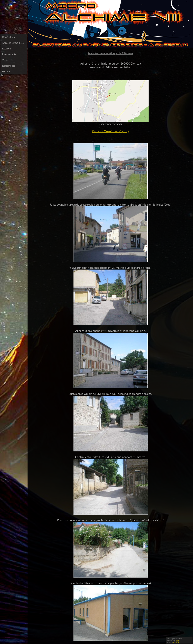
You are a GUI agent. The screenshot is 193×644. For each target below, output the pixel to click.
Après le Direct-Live (13, 43)
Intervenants (9, 54)
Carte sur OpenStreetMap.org (111, 131)
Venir (5, 60)
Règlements (8, 66)
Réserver (7, 48)
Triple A (176, 642)
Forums (6, 71)
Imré (177, 640)
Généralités (8, 37)
